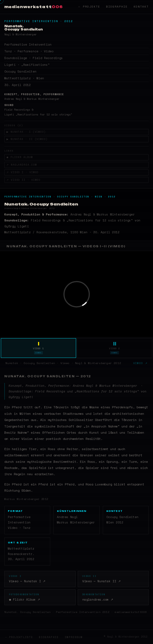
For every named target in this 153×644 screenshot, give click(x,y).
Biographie (117, 7)
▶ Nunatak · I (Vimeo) (27, 132)
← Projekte (89, 7)
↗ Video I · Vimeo (23, 172)
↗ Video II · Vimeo (23, 180)
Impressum (74, 637)
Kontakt (141, 7)
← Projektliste (19, 637)
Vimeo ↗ (140, 363)
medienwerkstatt (34, 7)
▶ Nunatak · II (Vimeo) (28, 139)
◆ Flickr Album (20, 157)
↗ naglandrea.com (22, 165)
